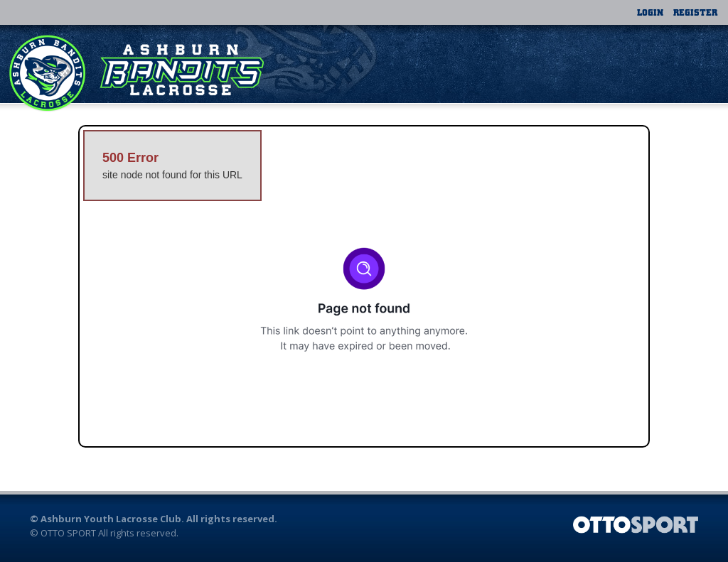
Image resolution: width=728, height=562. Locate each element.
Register (695, 12)
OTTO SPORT (68, 533)
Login (650, 12)
